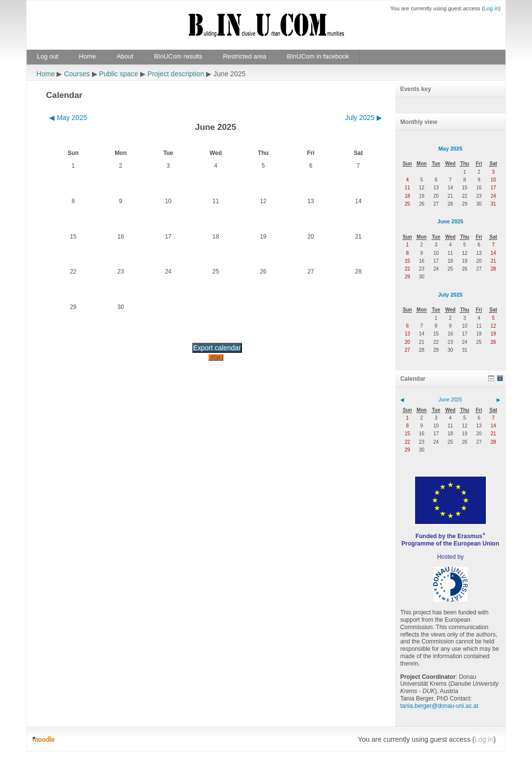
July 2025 (450, 295)
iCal (216, 357)
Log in (491, 8)
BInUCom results (178, 56)
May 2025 (450, 149)
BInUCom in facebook (318, 56)
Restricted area (244, 56)
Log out (47, 56)
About (125, 56)
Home (87, 56)
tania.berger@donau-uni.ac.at (439, 706)
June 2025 (450, 221)
